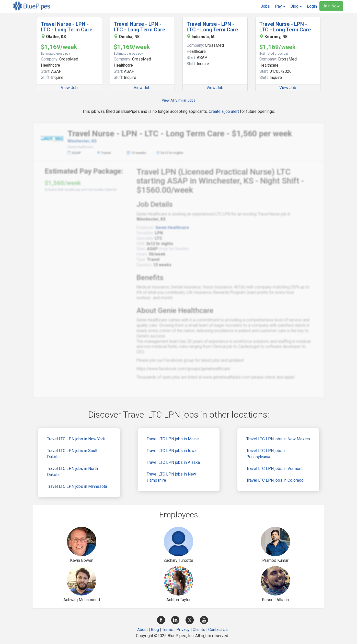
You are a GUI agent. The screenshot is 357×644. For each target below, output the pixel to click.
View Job (69, 88)
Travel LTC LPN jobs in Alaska (173, 462)
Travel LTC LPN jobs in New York (76, 439)
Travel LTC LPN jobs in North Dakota (72, 472)
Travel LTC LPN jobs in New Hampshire (171, 477)
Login (312, 6)
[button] (280, 6)
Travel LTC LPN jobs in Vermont (274, 469)
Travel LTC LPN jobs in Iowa (172, 451)
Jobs (265, 6)
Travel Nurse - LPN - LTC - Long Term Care (67, 27)
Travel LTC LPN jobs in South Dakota (73, 454)
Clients (199, 630)
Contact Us (218, 630)
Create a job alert (224, 111)
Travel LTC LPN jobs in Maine (173, 439)
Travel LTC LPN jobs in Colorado (275, 480)
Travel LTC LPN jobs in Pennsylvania (266, 454)
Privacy (183, 630)
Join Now (331, 6)
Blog (155, 630)
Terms (168, 630)
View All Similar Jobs (179, 100)
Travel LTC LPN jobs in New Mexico (278, 439)
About (142, 630)
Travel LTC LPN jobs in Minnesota (77, 486)
